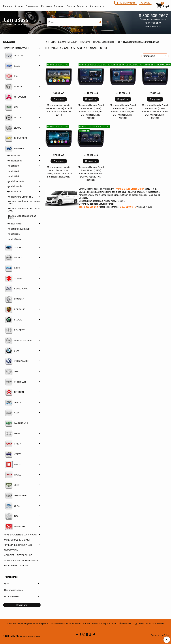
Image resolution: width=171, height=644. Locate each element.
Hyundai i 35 (13, 176)
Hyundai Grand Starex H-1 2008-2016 (24, 202)
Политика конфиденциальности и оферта (27, 624)
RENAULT (15, 299)
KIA (11, 76)
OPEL (12, 371)
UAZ (12, 107)
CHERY (13, 444)
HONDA (14, 86)
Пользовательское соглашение (65, 624)
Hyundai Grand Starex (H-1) (106, 42)
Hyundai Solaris (14, 186)
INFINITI (14, 433)
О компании (32, 6)
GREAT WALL (16, 495)
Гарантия (82, 6)
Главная (8, 6)
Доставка (59, 6)
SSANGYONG (17, 289)
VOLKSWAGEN (17, 361)
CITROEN (14, 392)
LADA (12, 66)
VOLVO (13, 454)
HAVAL (13, 475)
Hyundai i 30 (13, 166)
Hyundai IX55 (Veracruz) (18, 229)
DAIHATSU (15, 526)
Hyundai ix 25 (13, 234)
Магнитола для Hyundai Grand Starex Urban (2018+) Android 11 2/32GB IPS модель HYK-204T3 (59, 172)
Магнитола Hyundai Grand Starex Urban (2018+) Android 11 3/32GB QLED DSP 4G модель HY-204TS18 (91, 112)
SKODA (13, 320)
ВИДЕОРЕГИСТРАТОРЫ (16, 566)
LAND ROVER (17, 423)
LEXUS (13, 128)
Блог (114, 624)
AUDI (12, 413)
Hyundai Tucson (14, 224)
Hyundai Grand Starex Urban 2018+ (22, 217)
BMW (12, 351)
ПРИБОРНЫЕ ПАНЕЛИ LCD (18, 545)
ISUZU (13, 464)
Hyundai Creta (14, 156)
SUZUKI (14, 278)
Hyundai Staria (14, 239)
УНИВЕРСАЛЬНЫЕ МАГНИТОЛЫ (20, 535)
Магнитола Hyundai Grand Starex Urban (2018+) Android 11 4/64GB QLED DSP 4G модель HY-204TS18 (123, 112)
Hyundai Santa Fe (15, 181)
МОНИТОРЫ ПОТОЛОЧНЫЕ (18, 555)
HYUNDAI (85, 42)
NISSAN (14, 258)
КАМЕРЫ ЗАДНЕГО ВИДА (17, 540)
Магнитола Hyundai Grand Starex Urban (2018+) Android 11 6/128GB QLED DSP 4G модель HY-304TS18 (155, 112)
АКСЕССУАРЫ (11, 550)
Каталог (19, 6)
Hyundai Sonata (14, 192)
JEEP (12, 485)
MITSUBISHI (16, 97)
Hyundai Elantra (14, 161)
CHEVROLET (16, 138)
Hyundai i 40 (13, 171)
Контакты (46, 6)
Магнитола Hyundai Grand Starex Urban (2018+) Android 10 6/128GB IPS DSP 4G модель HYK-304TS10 (91, 174)
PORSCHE (15, 309)
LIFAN (13, 506)
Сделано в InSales (160, 635)
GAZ (12, 516)
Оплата (71, 6)
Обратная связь (126, 624)
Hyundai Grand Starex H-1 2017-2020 (24, 210)
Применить (22, 605)
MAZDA (13, 117)
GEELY (13, 402)
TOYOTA (14, 55)
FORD (13, 268)
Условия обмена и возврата (96, 624)
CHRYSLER (15, 382)
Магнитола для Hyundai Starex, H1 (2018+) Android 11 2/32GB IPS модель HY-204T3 (59, 110)
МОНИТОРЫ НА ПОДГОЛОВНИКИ (21, 560)
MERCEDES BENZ (19, 340)
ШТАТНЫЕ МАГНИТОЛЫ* (64, 42)
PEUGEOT (15, 330)
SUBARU (14, 247)
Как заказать (97, 6)
